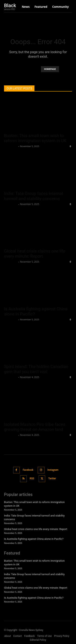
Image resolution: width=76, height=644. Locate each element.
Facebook (28, 470)
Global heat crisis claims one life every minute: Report (35, 254)
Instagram (53, 470)
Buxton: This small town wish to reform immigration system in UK (35, 138)
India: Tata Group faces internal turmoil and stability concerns (33, 196)
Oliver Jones (11, 146)
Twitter (52, 479)
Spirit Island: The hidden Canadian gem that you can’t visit (36, 369)
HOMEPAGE (50, 69)
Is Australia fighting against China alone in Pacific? (34, 539)
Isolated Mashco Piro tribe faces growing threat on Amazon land (35, 427)
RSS (32, 479)
